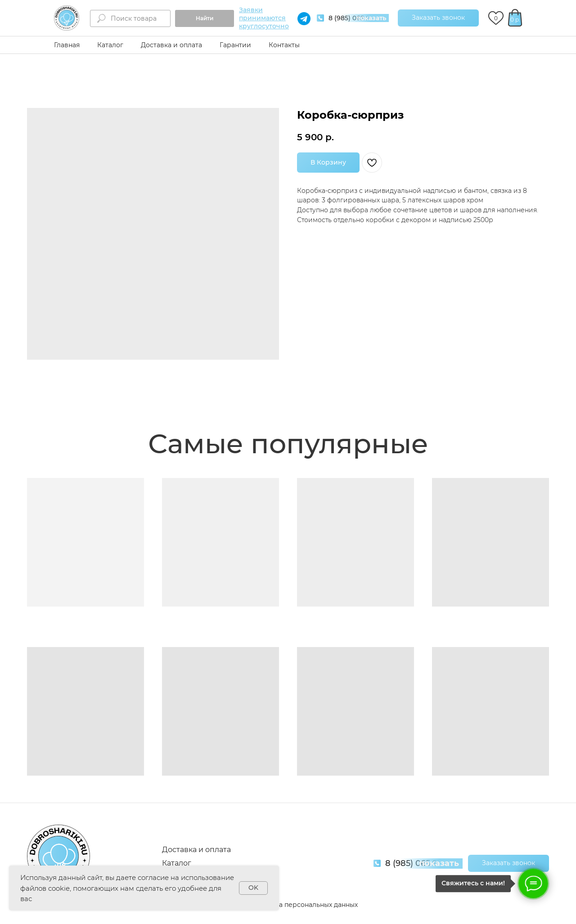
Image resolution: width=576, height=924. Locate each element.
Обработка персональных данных (302, 905)
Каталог (110, 45)
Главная (67, 45)
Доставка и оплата (171, 45)
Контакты (284, 45)
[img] (67, 18)
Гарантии (235, 45)
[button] (438, 18)
